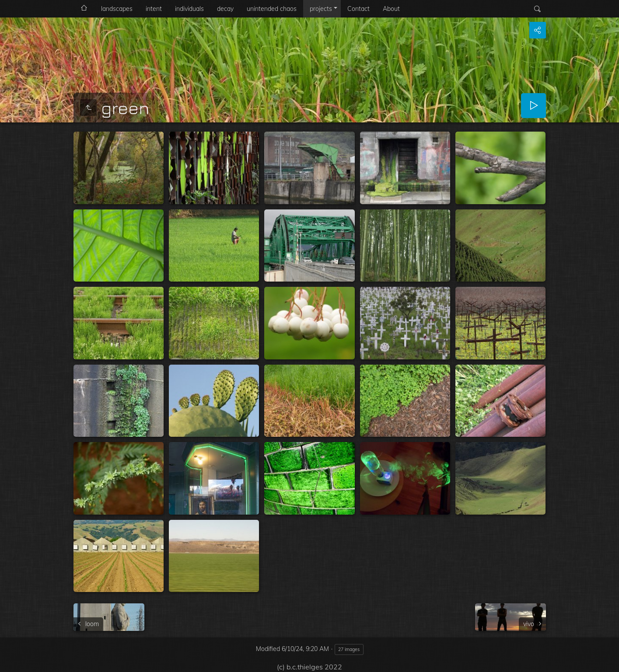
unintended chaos (272, 9)
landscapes (117, 9)
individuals (189, 9)
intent (154, 9)
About (391, 9)
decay (225, 9)
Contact (358, 9)
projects (321, 9)
